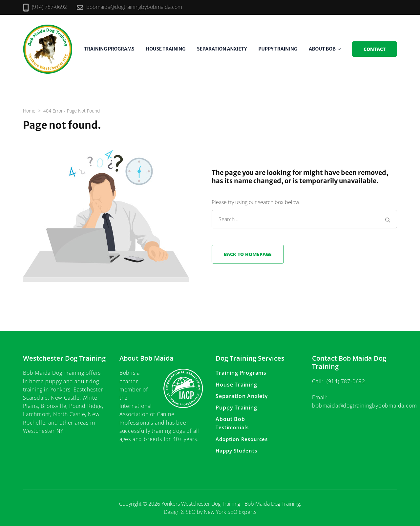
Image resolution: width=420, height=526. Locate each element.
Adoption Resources (241, 439)
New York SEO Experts (230, 512)
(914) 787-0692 (49, 7)
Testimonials (232, 427)
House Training (166, 49)
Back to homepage (248, 254)
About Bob (322, 49)
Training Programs (109, 49)
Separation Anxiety (222, 49)
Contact (375, 49)
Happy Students (236, 451)
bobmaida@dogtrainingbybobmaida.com (134, 7)
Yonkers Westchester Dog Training (201, 504)
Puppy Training (278, 49)
